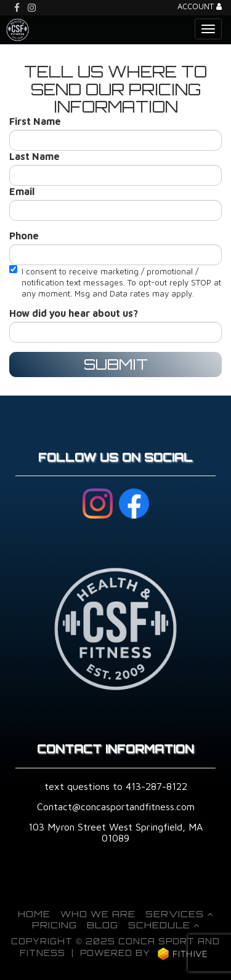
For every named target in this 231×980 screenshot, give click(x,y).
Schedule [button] (164, 925)
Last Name (34, 156)
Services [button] (179, 914)
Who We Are (98, 914)
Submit (116, 364)
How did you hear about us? (74, 313)
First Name (35, 121)
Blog (103, 925)
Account (200, 7)
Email (22, 191)
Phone (24, 236)
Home (34, 914)
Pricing (55, 925)
